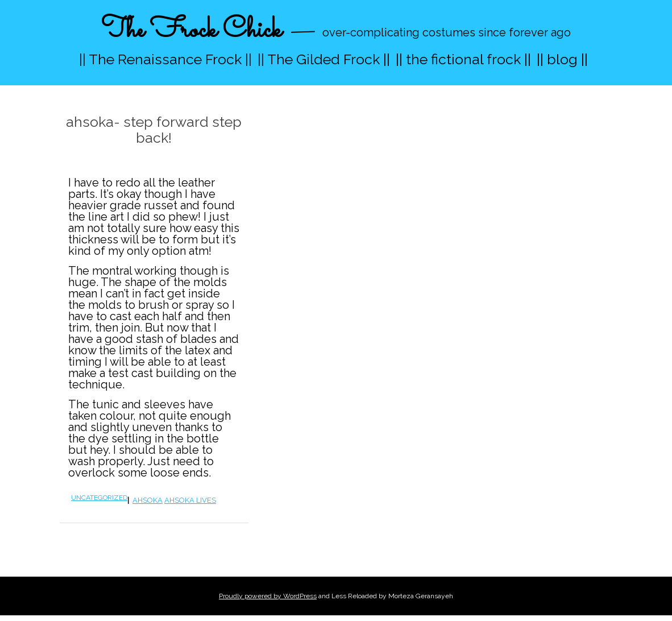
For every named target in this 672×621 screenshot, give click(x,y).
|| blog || (562, 59)
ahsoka (148, 500)
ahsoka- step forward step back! (154, 130)
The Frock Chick (191, 30)
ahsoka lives (190, 500)
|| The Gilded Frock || (324, 59)
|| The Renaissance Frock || (165, 59)
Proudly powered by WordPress (268, 596)
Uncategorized (99, 498)
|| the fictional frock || (463, 59)
